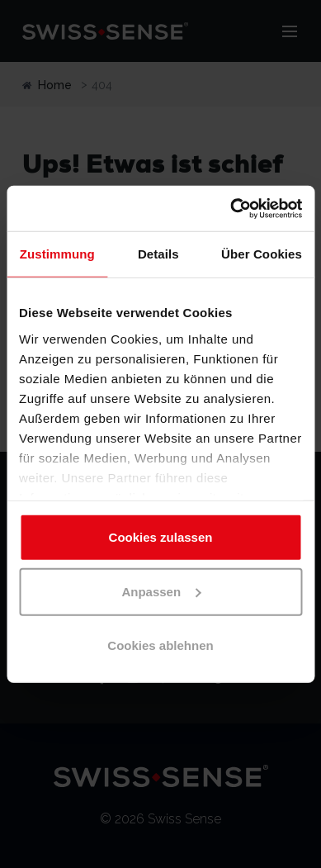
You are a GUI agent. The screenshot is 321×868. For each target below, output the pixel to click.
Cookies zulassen (161, 537)
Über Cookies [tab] (262, 254)
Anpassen (161, 591)
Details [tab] (158, 254)
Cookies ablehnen (160, 645)
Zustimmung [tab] (57, 254)
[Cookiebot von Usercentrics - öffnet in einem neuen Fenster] (231, 208)
